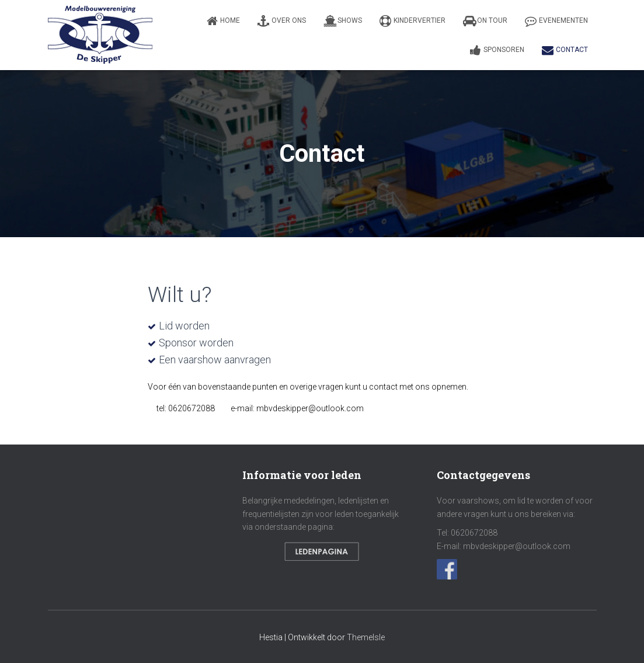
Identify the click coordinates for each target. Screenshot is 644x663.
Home (223, 21)
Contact (565, 50)
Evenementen (556, 21)
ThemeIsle (366, 637)
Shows (343, 21)
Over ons (282, 21)
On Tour (485, 21)
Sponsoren (497, 50)
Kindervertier (412, 21)
